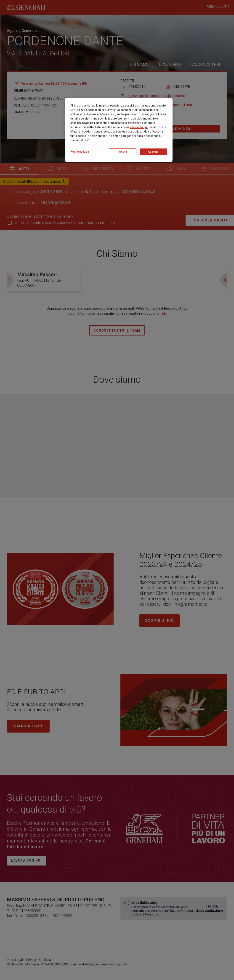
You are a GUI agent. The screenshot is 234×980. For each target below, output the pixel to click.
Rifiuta (123, 152)
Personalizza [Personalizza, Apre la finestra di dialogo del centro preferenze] (80, 152)
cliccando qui (139, 127)
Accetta (153, 152)
